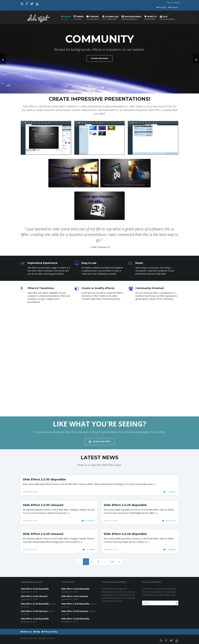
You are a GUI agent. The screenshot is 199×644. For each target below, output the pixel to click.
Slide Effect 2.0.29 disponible (125, 505)
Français (162, 7)
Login (169, 3)
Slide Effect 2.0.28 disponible (125, 534)
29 (112, 562)
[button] (3, 59)
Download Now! (100, 58)
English (173, 7)
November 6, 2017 (111, 550)
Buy (167, 18)
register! (177, 3)
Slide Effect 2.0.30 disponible (44, 479)
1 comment (170, 492)
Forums (93, 18)
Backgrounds (131, 18)
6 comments (89, 521)
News (79, 18)
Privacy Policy (50, 632)
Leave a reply (169, 521)
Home (66, 18)
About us (26, 632)
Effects (151, 18)
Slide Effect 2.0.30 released (43, 505)
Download (110, 18)
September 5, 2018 (30, 492)
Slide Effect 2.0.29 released (43, 534)
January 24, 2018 (111, 521)
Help (37, 632)
